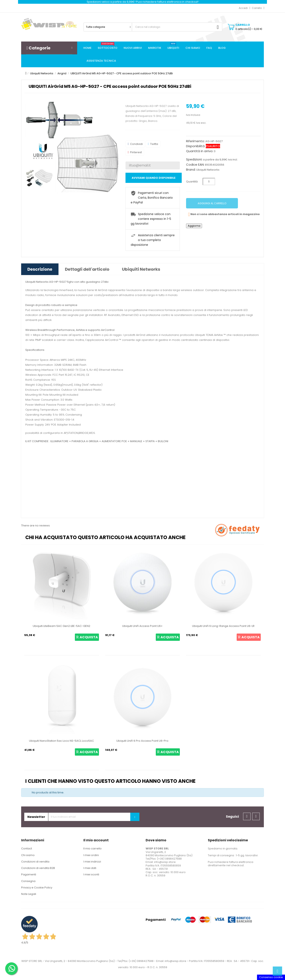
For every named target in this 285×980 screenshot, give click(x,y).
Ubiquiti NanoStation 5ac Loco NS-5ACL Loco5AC (62, 741)
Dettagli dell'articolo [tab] (87, 269)
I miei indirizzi (92, 862)
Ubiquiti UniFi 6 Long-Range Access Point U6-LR (223, 626)
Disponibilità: (196, 146)
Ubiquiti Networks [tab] (141, 269)
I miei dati (90, 868)
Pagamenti (29, 874)
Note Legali (29, 894)
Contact (27, 848)
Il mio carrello (93, 848)
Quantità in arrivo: (200, 151)
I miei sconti (91, 874)
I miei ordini (91, 855)
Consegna (28, 881)
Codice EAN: (195, 165)
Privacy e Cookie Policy (37, 888)
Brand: (191, 170)
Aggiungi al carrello (212, 203)
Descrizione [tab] (40, 269)
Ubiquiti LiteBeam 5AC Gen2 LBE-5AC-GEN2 (62, 626)
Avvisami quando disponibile (154, 178)
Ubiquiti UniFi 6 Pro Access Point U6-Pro (142, 741)
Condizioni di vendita (35, 862)
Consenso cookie (271, 977)
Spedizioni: (194, 159)
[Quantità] (209, 182)
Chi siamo (28, 855)
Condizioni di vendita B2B (38, 868)
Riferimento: (195, 141)
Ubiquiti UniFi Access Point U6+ (142, 626)
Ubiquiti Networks (208, 170)
